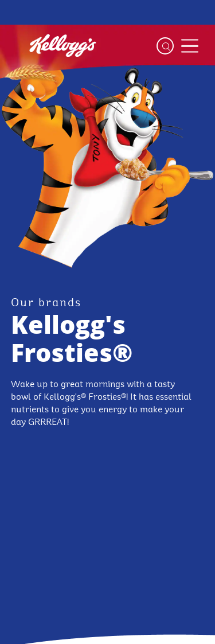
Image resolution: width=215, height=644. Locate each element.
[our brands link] (46, 303)
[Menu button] (190, 46)
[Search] (165, 46)
